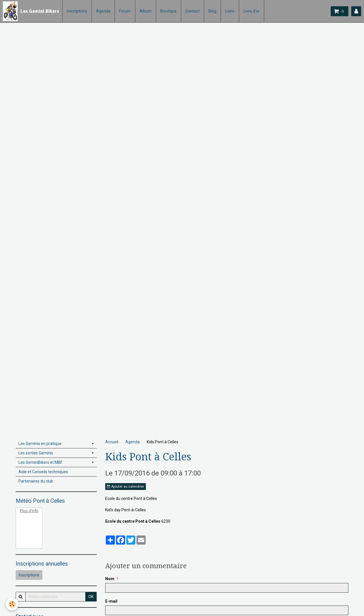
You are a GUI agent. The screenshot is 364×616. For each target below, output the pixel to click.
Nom (110, 579)
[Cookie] (12, 604)
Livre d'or (252, 11)
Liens (230, 11)
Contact (193, 11)
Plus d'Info (29, 511)
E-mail (111, 601)
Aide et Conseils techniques (43, 472)
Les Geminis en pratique (40, 444)
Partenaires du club (36, 481)
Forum (125, 11)
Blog (212, 11)
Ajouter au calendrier (126, 487)
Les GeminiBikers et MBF (41, 462)
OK (91, 597)
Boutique (168, 11)
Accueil (112, 442)
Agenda (103, 11)
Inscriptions (77, 11)
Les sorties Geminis (36, 453)
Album (146, 11)
